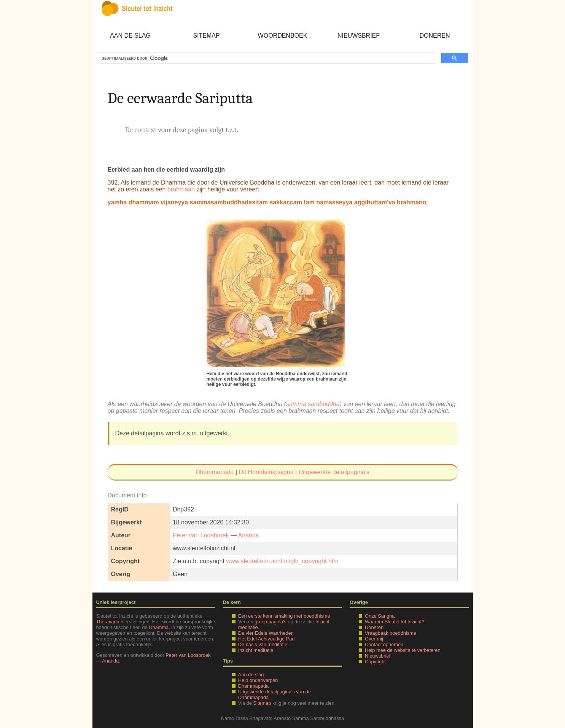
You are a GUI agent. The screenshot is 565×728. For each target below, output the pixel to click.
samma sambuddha (313, 404)
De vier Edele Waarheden (266, 633)
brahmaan (181, 189)
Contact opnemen (384, 644)
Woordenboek (283, 36)
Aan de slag (130, 36)
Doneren (434, 36)
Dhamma (159, 627)
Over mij (374, 639)
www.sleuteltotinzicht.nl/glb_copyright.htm (282, 561)
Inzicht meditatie (256, 650)
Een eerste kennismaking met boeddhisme (284, 616)
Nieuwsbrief (359, 36)
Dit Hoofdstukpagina (266, 472)
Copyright (375, 662)
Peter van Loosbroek (201, 535)
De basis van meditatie (263, 644)
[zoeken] (266, 58)
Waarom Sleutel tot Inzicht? (395, 622)
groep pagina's (271, 622)
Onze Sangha (380, 616)
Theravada (108, 622)
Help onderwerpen (258, 680)
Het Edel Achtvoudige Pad (267, 639)
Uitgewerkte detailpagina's (334, 472)
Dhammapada (215, 472)
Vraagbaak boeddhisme (391, 633)
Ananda (249, 535)
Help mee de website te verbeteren (403, 650)
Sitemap (206, 36)
